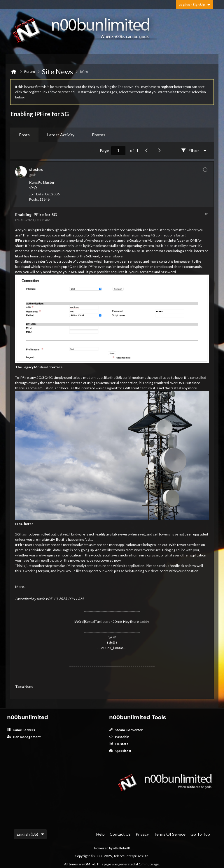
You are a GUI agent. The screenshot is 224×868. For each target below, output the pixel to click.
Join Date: (37, 194)
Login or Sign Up (195, 5)
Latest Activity (61, 135)
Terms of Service (170, 834)
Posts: (34, 199)
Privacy (142, 834)
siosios (42, 599)
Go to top (200, 834)
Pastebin (119, 737)
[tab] (24, 135)
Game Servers (21, 730)
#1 (207, 214)
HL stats (119, 744)
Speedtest (120, 751)
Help (100, 834)
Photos (99, 135)
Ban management (24, 737)
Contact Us (120, 834)
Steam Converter (126, 730)
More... (21, 587)
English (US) (30, 834)
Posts (24, 135)
